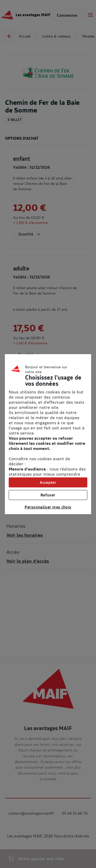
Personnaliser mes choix (48, 507)
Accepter (48, 482)
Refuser (48, 495)
